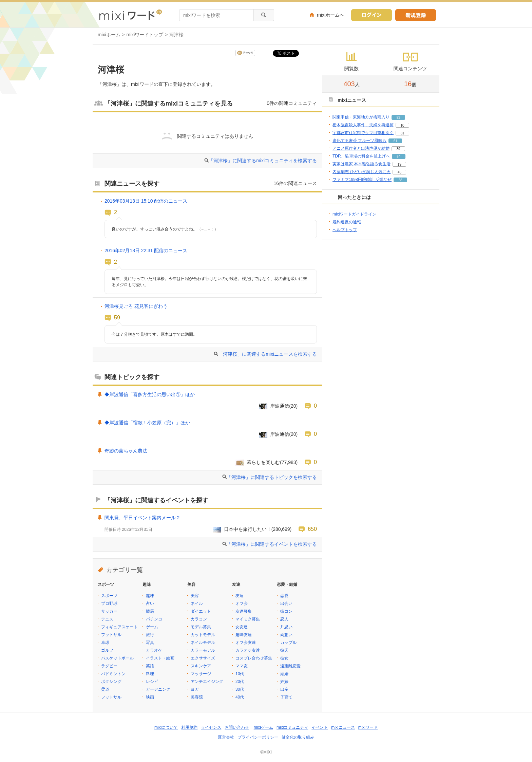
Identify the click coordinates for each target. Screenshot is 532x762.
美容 (195, 596)
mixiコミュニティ (292, 727)
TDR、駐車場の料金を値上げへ (361, 156)
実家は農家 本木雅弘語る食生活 (362, 164)
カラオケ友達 (248, 650)
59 (117, 317)
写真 (150, 643)
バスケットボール (117, 658)
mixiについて (166, 727)
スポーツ (109, 596)
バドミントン (113, 674)
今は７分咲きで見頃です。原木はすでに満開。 (154, 334)
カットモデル (203, 635)
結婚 (284, 674)
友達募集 (244, 611)
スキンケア (201, 666)
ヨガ (195, 689)
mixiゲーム (263, 727)
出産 (284, 689)
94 (398, 157)
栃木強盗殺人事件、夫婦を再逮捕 (363, 125)
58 (400, 180)
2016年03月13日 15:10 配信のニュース (146, 201)
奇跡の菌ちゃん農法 (126, 451)
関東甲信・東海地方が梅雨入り (361, 117)
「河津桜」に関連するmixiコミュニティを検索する (263, 161)
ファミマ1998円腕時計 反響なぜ (362, 180)
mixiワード (368, 727)
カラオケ (154, 650)
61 (395, 141)
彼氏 (284, 650)
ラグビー (109, 666)
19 (400, 164)
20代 (240, 682)
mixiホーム (109, 35)
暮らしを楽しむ (263, 462)
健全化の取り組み (298, 737)
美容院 (197, 697)
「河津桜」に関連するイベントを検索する (272, 544)
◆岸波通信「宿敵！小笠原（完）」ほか (147, 423)
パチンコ (154, 619)
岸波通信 (280, 406)
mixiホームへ (331, 15)
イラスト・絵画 (160, 658)
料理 (150, 674)
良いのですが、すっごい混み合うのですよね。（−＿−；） (165, 229)
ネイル (197, 603)
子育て (286, 697)
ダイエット (201, 611)
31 (402, 133)
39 (398, 149)
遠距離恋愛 (290, 666)
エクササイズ (203, 658)
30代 (240, 689)
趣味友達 (244, 635)
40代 (240, 697)
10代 (240, 674)
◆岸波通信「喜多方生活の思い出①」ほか (150, 394)
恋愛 (284, 596)
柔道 (105, 689)
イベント (320, 727)
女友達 (242, 627)
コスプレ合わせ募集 (254, 658)
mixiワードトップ (145, 35)
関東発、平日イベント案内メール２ (142, 518)
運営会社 (226, 737)
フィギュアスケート (119, 627)
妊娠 (284, 682)
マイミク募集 (248, 619)
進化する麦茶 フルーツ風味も (359, 141)
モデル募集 (201, 627)
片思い (286, 627)
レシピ (152, 682)
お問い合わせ (237, 727)
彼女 (284, 658)
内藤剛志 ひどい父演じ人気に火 (362, 172)
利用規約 (189, 727)
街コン (286, 611)
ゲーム (152, 627)
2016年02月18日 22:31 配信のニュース (146, 250)
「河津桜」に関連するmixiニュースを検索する (268, 354)
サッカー (109, 611)
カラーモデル (203, 650)
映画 (150, 697)
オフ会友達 (246, 643)
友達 (240, 596)
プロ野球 (109, 603)
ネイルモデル (203, 643)
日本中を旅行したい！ (248, 529)
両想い (286, 635)
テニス (107, 619)
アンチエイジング (207, 682)
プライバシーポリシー (258, 737)
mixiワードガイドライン (354, 214)
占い (150, 603)
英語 (150, 666)
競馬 (150, 611)
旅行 (150, 635)
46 (400, 172)
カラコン (199, 619)
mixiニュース (343, 727)
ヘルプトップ (345, 230)
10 (402, 125)
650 (312, 529)
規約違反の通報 (347, 222)
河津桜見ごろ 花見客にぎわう (136, 306)
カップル (288, 643)
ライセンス (211, 727)
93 (398, 118)
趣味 (150, 596)
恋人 (284, 619)
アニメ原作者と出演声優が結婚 (361, 148)
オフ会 (242, 603)
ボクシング (111, 682)
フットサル (111, 635)
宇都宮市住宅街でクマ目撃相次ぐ (363, 133)
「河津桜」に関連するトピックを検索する (272, 477)
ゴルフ (107, 650)
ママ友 (242, 666)
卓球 (105, 643)
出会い (286, 603)
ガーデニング (158, 689)
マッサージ (201, 674)
